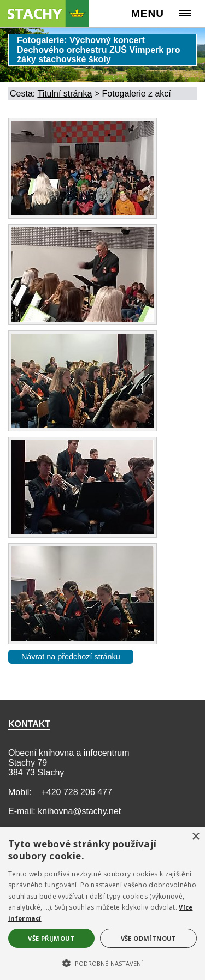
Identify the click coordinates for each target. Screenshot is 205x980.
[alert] (102, 904)
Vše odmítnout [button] (149, 938)
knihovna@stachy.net (79, 811)
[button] (102, 963)
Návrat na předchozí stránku (71, 657)
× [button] (195, 837)
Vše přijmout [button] (51, 938)
